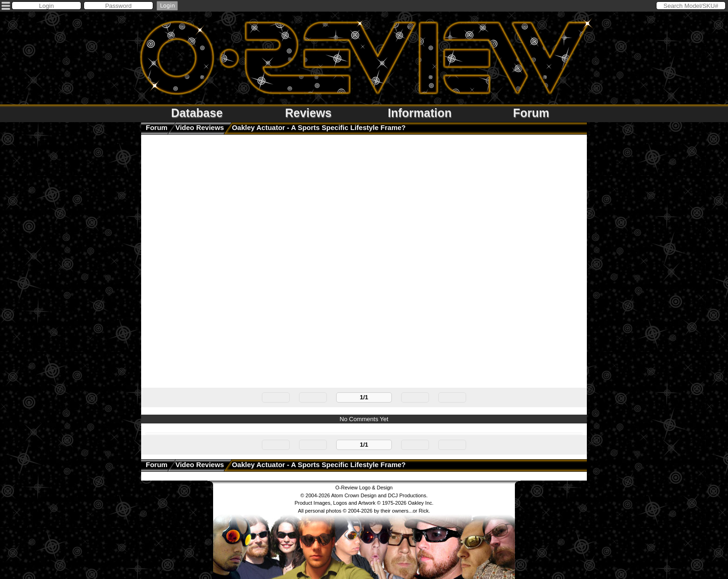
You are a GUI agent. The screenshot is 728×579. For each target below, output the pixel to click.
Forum (531, 113)
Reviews (308, 113)
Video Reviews (200, 127)
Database (197, 113)
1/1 (364, 397)
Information (420, 113)
